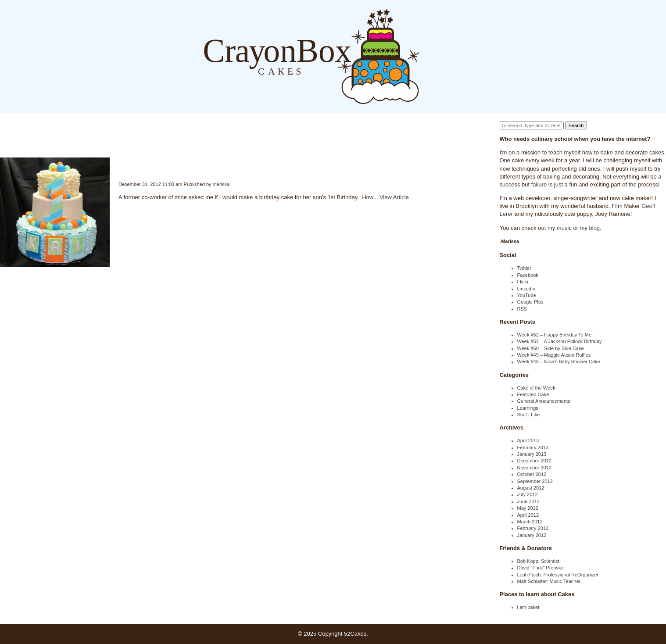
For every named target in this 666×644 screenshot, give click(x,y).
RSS (522, 309)
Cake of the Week (536, 388)
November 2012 (534, 468)
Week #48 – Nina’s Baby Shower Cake (559, 361)
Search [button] (576, 125)
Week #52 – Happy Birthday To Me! (555, 335)
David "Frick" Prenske (541, 568)
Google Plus (530, 302)
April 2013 (528, 440)
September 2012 (535, 481)
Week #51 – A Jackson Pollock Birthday (560, 341)
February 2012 (533, 528)
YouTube (527, 295)
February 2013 (533, 447)
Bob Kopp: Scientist (538, 561)
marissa (221, 184)
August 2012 (531, 488)
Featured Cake (533, 394)
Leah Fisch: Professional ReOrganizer (558, 575)
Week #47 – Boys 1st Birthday (119, 165)
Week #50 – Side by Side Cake (551, 348)
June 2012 (528, 501)
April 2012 (528, 515)
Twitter (524, 268)
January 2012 (532, 535)
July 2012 (528, 494)
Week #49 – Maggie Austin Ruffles (554, 355)
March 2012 (530, 522)
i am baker (528, 607)
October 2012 (532, 474)
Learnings (528, 408)
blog (595, 228)
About (446, 56)
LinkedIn (526, 289)
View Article (394, 197)
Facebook (528, 275)
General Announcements (544, 401)
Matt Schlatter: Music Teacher (549, 581)
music (564, 228)
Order (464, 56)
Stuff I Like (529, 415)
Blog (428, 56)
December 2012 (534, 461)
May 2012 (528, 508)
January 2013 (532, 454)
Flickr (523, 282)
